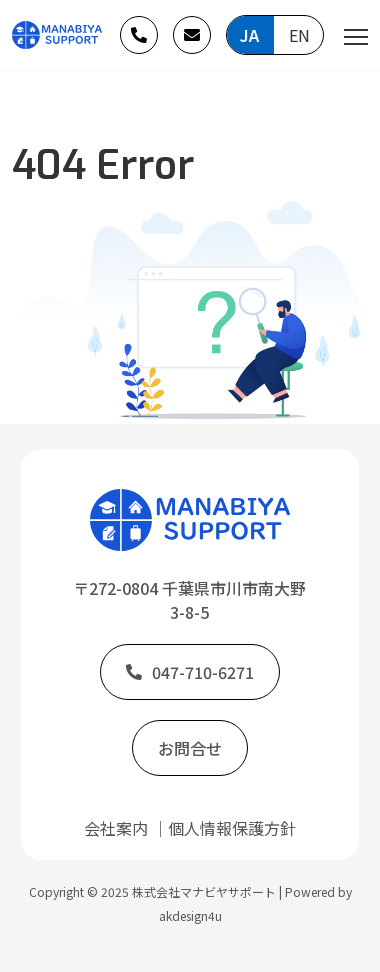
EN (299, 35)
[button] (139, 35)
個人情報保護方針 (232, 828)
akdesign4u (190, 915)
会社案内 (116, 828)
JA (249, 35)
